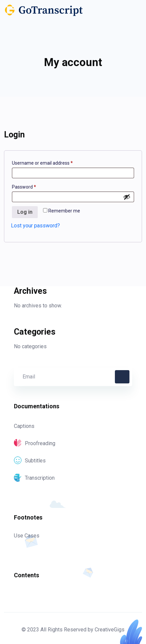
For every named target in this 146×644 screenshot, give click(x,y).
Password (33, 186)
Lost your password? (35, 226)
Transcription (34, 478)
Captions (24, 426)
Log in (25, 212)
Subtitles (30, 461)
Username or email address (52, 162)
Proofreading (35, 443)
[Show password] (127, 197)
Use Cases (27, 536)
